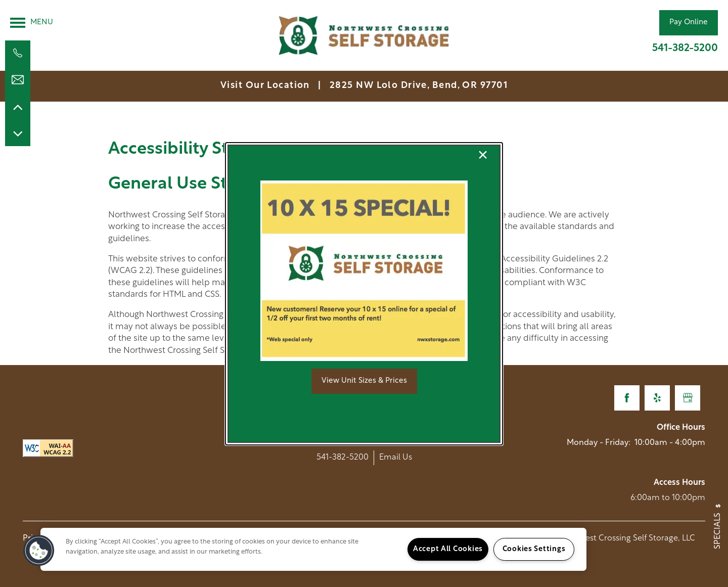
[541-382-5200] (18, 53)
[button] (364, 381)
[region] (313, 549)
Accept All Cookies (448, 549)
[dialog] (364, 294)
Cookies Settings (534, 549)
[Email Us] (18, 80)
